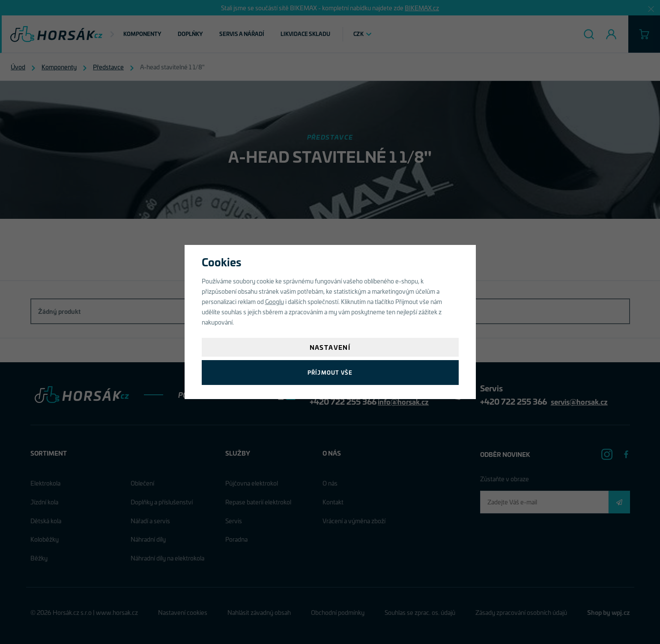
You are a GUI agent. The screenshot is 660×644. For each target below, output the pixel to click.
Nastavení (330, 347)
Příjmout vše (330, 372)
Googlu (275, 301)
